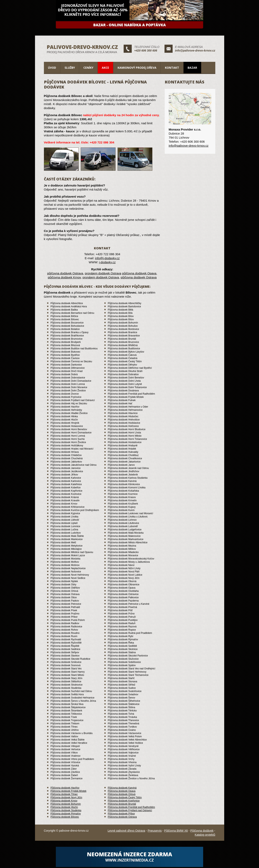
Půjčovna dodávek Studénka (66, 810)
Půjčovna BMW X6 (176, 831)
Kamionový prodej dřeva (137, 68)
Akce (105, 68)
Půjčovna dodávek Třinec (64, 794)
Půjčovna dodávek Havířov (65, 788)
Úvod (52, 68)
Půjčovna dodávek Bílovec (65, 817)
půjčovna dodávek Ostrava (65, 273)
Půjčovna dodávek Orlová (122, 794)
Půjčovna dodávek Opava (122, 791)
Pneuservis (155, 831)
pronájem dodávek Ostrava (103, 273)
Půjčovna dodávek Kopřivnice (124, 801)
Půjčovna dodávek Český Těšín (125, 797)
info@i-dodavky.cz (107, 258)
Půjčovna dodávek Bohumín (66, 804)
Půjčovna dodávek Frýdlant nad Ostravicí (130, 810)
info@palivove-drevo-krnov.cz (195, 51)
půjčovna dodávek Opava (139, 273)
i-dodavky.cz (107, 262)
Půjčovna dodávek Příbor (121, 814)
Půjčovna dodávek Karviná (122, 788)
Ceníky (88, 68)
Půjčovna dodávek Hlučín (64, 807)
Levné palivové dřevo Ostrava (126, 831)
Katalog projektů (205, 835)
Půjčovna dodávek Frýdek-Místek (68, 791)
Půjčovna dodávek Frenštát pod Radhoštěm (131, 807)
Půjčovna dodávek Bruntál (122, 804)
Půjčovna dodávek (202, 831)
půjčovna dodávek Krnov (64, 277)
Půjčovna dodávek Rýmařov (66, 814)
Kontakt (172, 68)
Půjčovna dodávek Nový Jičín (66, 797)
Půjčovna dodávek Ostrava (122, 817)
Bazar (192, 68)
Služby (70, 68)
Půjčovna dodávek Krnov (64, 801)
